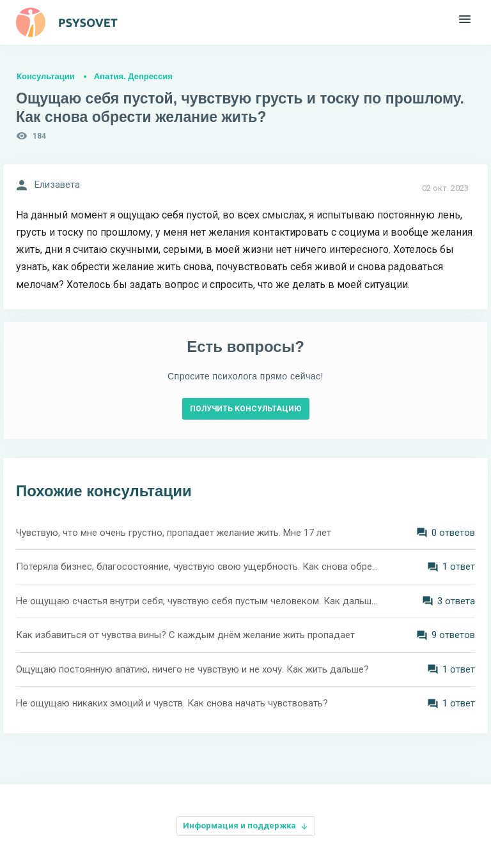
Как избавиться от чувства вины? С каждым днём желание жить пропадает (185, 635)
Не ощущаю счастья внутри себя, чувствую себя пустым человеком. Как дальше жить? (198, 601)
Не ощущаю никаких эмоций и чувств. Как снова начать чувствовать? (172, 703)
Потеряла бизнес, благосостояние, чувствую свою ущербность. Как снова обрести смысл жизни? (198, 567)
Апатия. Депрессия (133, 76)
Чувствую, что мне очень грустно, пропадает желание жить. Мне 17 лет (174, 533)
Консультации (46, 76)
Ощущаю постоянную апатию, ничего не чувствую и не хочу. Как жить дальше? (192, 669)
